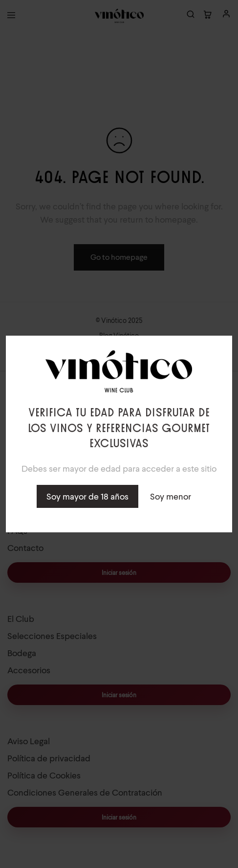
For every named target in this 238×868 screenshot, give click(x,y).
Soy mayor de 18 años (87, 496)
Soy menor (171, 496)
